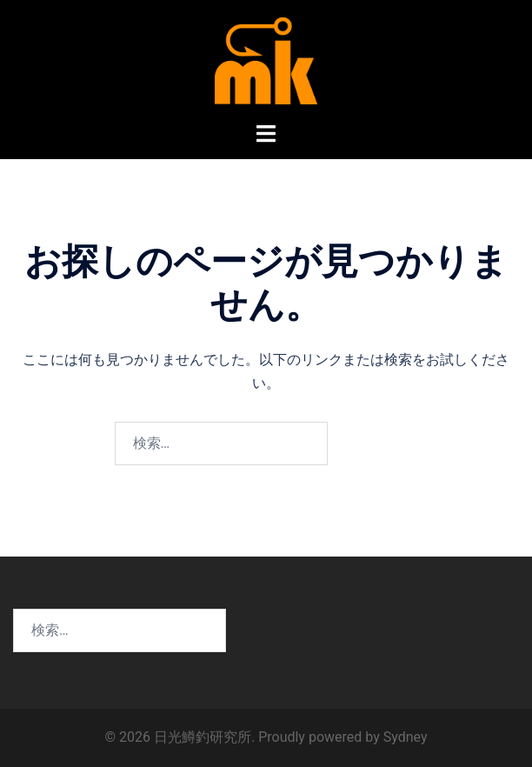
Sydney (406, 737)
